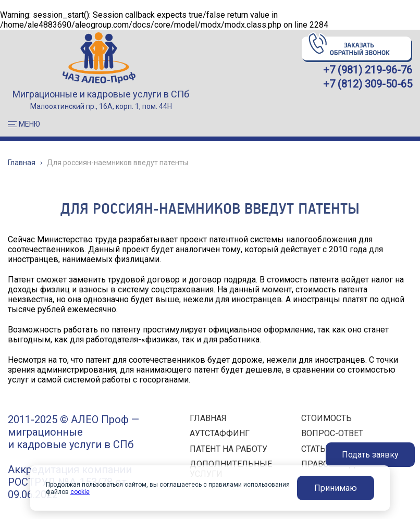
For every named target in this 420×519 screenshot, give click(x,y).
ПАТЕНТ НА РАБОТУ (228, 449)
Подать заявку (370, 455)
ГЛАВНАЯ (208, 418)
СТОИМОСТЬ (326, 418)
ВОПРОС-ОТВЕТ (332, 433)
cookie (80, 492)
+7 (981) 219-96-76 (368, 70)
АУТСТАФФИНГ (220, 433)
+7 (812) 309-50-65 (368, 84)
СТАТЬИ (317, 449)
